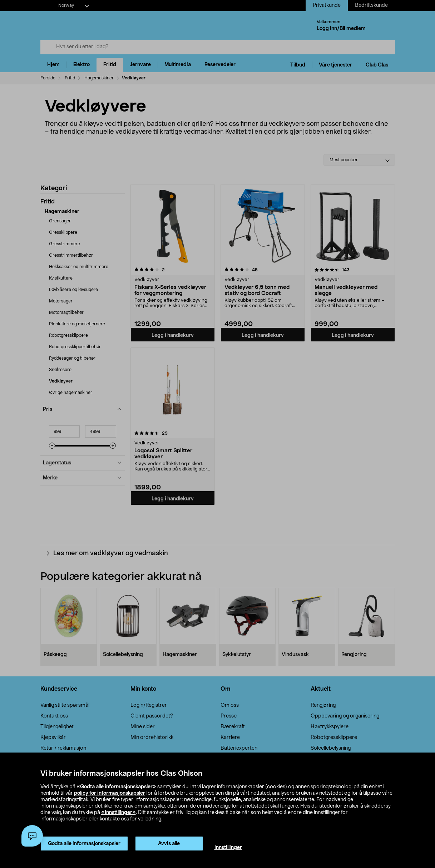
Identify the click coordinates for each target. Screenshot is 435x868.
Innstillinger (228, 848)
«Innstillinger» (118, 813)
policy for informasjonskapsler (110, 793)
